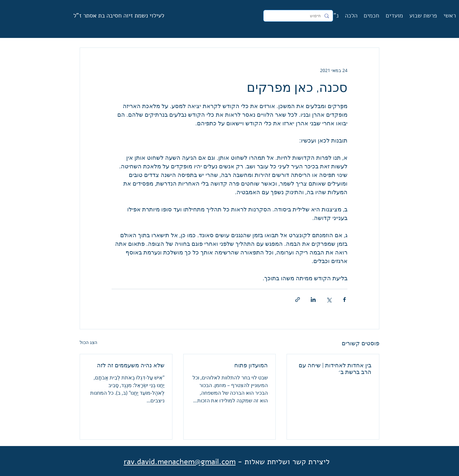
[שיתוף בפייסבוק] (344, 300)
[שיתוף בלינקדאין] (313, 300)
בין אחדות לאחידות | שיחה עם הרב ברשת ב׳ (335, 369)
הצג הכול (88, 342)
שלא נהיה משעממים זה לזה (131, 365)
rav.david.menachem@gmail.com (180, 462)
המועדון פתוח (251, 365)
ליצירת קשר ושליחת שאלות (287, 462)
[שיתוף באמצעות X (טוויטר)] (329, 300)
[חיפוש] (299, 16)
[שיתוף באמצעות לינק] (298, 300)
